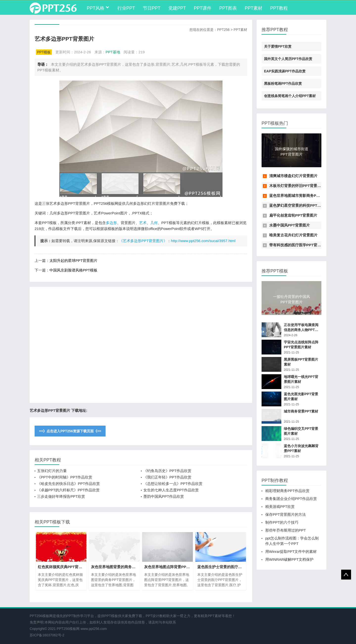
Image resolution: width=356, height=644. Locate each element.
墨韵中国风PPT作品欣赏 (164, 496)
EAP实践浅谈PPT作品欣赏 (285, 71)
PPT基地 (113, 52)
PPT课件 (203, 8)
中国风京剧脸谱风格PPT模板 (73, 270)
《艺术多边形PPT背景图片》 (143, 241)
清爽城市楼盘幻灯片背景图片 (293, 176)
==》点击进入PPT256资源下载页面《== (70, 431)
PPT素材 (254, 8)
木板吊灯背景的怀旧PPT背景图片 (297, 186)
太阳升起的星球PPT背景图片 (73, 260)
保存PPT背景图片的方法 (286, 514)
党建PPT (177, 8)
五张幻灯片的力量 (52, 471)
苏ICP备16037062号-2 (47, 635)
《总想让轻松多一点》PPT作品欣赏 (173, 484)
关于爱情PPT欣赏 (278, 46)
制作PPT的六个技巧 (282, 522)
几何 (154, 223)
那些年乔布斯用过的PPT (286, 530)
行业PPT (126, 8)
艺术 (143, 223)
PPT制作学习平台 (80, 616)
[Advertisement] (141, 345)
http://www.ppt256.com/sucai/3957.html (203, 241)
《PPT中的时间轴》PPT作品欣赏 (65, 477)
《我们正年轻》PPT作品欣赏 (167, 477)
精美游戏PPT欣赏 (280, 507)
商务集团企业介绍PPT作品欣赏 (291, 499)
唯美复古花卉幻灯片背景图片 (293, 235)
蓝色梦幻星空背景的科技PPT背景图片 (301, 205)
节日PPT (152, 8)
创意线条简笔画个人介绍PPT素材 (290, 96)
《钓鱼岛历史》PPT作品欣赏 (167, 471)
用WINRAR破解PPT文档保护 (289, 559)
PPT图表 (228, 8)
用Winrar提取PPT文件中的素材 (291, 551)
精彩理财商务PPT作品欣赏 (287, 491)
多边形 (111, 223)
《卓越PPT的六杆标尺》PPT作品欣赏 (68, 490)
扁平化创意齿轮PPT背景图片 (293, 215)
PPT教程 (279, 8)
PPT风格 (96, 8)
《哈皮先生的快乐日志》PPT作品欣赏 (68, 484)
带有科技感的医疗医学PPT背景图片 (299, 245)
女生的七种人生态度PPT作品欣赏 (171, 490)
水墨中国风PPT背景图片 (289, 225)
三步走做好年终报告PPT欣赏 (61, 496)
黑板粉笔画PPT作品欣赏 (283, 83)
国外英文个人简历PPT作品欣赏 (288, 59)
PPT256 (223, 30)
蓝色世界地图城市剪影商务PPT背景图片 (302, 196)
